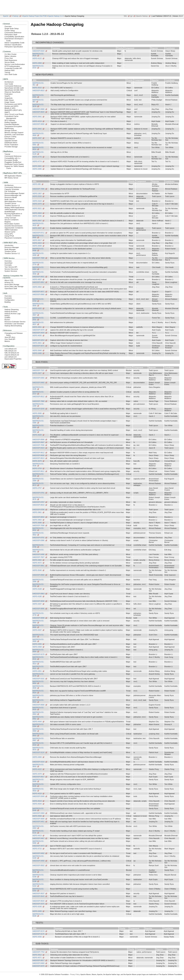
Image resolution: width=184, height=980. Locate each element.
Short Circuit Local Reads (14, 114)
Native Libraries (10, 56)
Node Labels (9, 199)
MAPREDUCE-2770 (38, 264)
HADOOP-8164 (38, 51)
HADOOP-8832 (38, 517)
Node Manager (10, 249)
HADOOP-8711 (38, 233)
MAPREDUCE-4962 (38, 718)
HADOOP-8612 (38, 453)
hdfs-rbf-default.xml (12, 353)
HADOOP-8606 (38, 455)
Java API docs (10, 337)
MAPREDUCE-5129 (38, 153)
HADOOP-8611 (38, 471)
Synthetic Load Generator (14, 135)
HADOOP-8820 (38, 112)
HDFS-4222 (37, 769)
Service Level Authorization (15, 64)
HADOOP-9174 (38, 931)
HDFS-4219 (37, 121)
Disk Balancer (10, 139)
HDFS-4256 (37, 937)
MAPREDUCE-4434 (38, 744)
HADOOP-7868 (38, 401)
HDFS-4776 (37, 157)
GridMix (7, 318)
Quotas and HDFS (11, 106)
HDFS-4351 (37, 671)
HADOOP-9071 (38, 346)
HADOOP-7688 (38, 258)
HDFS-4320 (37, 308)
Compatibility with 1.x (12, 158)
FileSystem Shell (11, 35)
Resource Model (11, 197)
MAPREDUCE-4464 (38, 268)
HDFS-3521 (37, 208)
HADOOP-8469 (38, 963)
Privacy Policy (75, 974)
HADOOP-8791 (38, 538)
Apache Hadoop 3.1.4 (56, 16)
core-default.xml (11, 349)
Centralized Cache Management (11, 117)
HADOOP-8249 (38, 409)
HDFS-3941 (37, 117)
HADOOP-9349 (38, 796)
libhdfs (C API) (10, 108)
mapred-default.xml (12, 355)
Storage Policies (11, 130)
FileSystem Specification (14, 47)
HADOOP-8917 (38, 777)
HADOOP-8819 (38, 505)
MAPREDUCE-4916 (38, 658)
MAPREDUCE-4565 (38, 236)
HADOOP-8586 (38, 439)
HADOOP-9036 (38, 601)
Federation (9, 94)
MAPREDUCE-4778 (38, 614)
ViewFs (7, 96)
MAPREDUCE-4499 (38, 254)
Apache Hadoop (142, 16)
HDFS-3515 (37, 88)
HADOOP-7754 (38, 952)
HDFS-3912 (37, 955)
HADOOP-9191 (38, 679)
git (132, 16)
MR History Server (11, 178)
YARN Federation (11, 230)
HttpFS (7, 112)
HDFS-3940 (37, 350)
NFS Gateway (10, 120)
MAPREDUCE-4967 (38, 739)
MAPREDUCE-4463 (38, 827)
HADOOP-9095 (38, 609)
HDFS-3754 (37, 468)
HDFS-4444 (37, 722)
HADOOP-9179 (38, 654)
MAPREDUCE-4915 (38, 667)
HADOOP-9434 (38, 333)
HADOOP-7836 (38, 445)
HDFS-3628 (37, 435)
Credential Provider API (13, 68)
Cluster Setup (10, 31)
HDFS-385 (37, 184)
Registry (8, 222)
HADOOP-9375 (38, 904)
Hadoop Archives (11, 312)
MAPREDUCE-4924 (38, 692)
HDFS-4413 (37, 836)
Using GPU (9, 234)
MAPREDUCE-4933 (38, 790)
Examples (8, 298)
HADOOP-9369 (38, 813)
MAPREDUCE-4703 (38, 300)
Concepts (8, 265)
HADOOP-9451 (38, 822)
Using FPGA (9, 236)
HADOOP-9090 (38, 124)
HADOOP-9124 (38, 752)
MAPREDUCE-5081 (38, 144)
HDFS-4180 (37, 596)
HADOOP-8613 (38, 458)
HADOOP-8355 (38, 378)
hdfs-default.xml (10, 351)
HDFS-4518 (37, 793)
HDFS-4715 (37, 849)
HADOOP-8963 (38, 594)
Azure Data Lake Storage (14, 286)
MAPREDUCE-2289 (38, 405)
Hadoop (16, 16)
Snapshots (8, 98)
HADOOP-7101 (38, 370)
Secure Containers (12, 220)
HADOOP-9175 (38, 934)
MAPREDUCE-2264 (38, 725)
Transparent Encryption (13, 126)
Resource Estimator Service (15, 322)
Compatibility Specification (14, 37)
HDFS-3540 (37, 570)
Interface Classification (13, 45)
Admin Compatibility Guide (14, 43)
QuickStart (8, 263)
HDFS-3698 (37, 523)
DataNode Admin (11, 143)
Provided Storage (11, 147)
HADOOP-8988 (38, 109)
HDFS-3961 (37, 512)
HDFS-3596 (37, 216)
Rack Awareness (11, 60)
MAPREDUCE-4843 (38, 735)
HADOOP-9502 (38, 865)
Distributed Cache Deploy (14, 164)
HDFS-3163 (37, 201)
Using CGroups (10, 218)
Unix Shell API (10, 339)
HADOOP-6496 (38, 554)
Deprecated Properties (13, 359)
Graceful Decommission (13, 226)
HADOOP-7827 (38, 557)
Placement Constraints (13, 238)
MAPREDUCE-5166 (38, 871)
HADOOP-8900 (38, 575)
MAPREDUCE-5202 (38, 890)
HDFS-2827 (37, 373)
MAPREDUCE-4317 (38, 417)
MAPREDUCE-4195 (38, 388)
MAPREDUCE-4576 (38, 498)
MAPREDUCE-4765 (38, 585)
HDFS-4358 (37, 647)
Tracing (7, 72)
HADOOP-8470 (38, 966)
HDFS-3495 (37, 169)
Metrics (7, 341)
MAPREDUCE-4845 (38, 305)
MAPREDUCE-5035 (38, 785)
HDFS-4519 (37, 801)
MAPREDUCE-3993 (38, 431)
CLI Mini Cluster (11, 54)
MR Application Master (13, 176)
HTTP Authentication (12, 66)
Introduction (9, 245)
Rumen (7, 320)
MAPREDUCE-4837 (38, 323)
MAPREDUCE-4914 (38, 663)
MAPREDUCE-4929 (38, 708)
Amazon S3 (9, 282)
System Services (11, 271)
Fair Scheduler (10, 191)
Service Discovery (11, 269)
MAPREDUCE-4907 (38, 314)
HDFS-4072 (37, 563)
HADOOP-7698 (38, 525)
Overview (8, 26)
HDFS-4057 (37, 279)
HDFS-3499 (37, 911)
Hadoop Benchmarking (13, 326)
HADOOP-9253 (38, 340)
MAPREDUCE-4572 (38, 484)
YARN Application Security (14, 210)
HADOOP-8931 (38, 277)
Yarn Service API (11, 267)
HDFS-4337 (37, 630)
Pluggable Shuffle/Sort (13, 162)
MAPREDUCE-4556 (38, 273)
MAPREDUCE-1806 (38, 581)
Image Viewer (10, 102)
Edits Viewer (9, 100)
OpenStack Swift (11, 288)
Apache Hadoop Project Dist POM (35, 16)
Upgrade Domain (11, 141)
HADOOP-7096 (38, 189)
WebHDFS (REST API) (13, 110)
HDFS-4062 (37, 287)
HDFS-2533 (37, 196)
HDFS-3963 (37, 520)
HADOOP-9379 (38, 330)
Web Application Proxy (13, 201)
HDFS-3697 (37, 228)
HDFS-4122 (37, 58)
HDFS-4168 (37, 589)
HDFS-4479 (37, 774)
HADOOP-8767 (38, 502)
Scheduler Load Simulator (14, 324)
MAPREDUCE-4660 (38, 134)
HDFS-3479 (37, 204)
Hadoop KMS (10, 70)
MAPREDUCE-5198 (38, 880)
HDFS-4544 (37, 804)
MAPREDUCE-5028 (38, 915)
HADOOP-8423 (38, 448)
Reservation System (12, 224)
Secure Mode (10, 62)
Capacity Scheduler (12, 189)
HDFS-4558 (37, 816)
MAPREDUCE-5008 (38, 780)
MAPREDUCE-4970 (38, 749)
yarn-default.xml (11, 357)
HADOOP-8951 (38, 282)
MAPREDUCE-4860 (38, 622)
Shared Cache (10, 232)
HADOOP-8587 (38, 442)
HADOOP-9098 (38, 618)
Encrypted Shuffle (11, 160)
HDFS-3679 (37, 461)
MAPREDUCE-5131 (38, 832)
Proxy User (9, 58)
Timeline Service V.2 (12, 205)
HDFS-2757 (37, 488)
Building (8, 302)
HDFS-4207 (37, 604)
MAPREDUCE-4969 (38, 730)
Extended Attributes (12, 124)
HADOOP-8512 (38, 397)
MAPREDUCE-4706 (38, 546)
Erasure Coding (10, 137)
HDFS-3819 (37, 243)
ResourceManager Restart (14, 193)
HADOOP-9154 (38, 762)
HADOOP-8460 (38, 383)
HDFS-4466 (37, 757)
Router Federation (11, 145)
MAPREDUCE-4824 (38, 148)
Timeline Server (10, 203)
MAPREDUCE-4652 (38, 529)
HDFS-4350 (37, 63)
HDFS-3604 (37, 213)
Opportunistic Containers (14, 228)
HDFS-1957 (37, 194)
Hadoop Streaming (12, 309)
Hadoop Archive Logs (13, 314)
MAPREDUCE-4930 (38, 687)
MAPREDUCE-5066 (38, 842)
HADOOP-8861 (38, 566)
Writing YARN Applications (14, 208)
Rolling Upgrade (11, 122)
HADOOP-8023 (38, 90)
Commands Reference (13, 33)
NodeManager (10, 212)
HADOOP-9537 (38, 893)
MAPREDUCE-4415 (38, 224)
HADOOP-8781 (38, 493)
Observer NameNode (12, 92)
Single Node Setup (12, 28)
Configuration (10, 300)
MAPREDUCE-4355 (38, 96)
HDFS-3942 (37, 129)
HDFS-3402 (37, 560)
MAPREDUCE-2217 (38, 636)
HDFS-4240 (37, 907)
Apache (6, 16)
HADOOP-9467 (38, 838)
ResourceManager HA (13, 195)
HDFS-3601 (37, 166)
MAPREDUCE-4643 (38, 765)
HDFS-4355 (37, 644)
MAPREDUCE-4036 (38, 465)
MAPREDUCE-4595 (38, 475)
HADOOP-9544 (38, 901)
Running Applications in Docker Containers (13, 215)
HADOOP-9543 (38, 896)
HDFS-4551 (37, 327)
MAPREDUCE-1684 (38, 480)
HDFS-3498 (37, 353)
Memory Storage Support (14, 132)
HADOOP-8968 (38, 294)
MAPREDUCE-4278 (38, 675)
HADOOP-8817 (38, 960)
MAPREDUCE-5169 (38, 857)
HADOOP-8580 (38, 705)
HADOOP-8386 (38, 540)
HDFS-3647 (37, 221)
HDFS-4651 (37, 343)
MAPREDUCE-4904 (38, 651)
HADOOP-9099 (38, 819)
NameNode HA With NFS (14, 90)
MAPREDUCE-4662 (38, 534)
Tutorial (7, 154)
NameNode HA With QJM (14, 88)
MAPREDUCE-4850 (38, 682)
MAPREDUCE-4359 (38, 426)
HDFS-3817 (37, 240)
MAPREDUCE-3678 (38, 105)
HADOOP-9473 (38, 846)
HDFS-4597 (37, 138)
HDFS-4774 (37, 161)
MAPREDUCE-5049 (38, 809)
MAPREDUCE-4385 (38, 422)
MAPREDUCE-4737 (38, 67)
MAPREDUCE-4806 (38, 626)
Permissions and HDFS (13, 104)
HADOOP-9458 (38, 861)
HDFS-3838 (37, 246)
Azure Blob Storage (12, 284)
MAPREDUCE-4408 (38, 250)
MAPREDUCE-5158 (38, 876)
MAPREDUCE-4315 (38, 696)
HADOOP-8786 (38, 510)
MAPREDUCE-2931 (38, 319)
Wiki (125, 16)
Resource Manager (12, 247)
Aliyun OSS (9, 280)
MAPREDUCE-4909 (38, 640)
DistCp (7, 316)
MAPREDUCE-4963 (38, 713)
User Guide (9, 84)
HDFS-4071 (37, 958)
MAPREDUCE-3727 (38, 393)
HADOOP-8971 (38, 292)
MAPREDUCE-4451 (38, 551)
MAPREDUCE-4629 (38, 55)
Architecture (9, 82)
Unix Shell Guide (11, 74)
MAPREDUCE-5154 (38, 885)
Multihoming (9, 128)
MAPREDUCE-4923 (38, 701)
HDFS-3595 (37, 413)
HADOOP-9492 (38, 853)
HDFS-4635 (37, 335)
